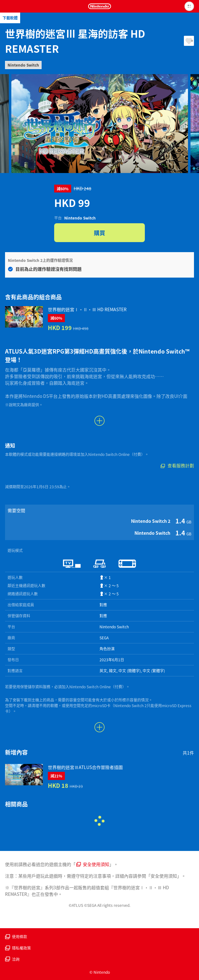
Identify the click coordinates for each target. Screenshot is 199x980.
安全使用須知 (93, 864)
